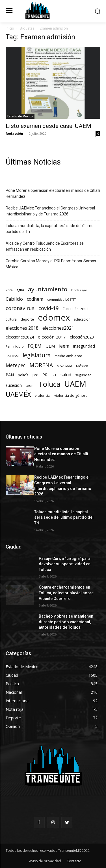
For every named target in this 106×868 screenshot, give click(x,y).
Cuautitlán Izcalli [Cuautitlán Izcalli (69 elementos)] (75, 309)
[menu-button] (9, 11)
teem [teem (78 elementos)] (30, 386)
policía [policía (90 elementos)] (23, 375)
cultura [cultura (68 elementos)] (11, 319)
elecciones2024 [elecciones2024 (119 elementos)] (20, 337)
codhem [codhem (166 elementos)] (35, 299)
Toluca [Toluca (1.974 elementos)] (49, 384)
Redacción (14, 133)
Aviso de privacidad (45, 861)
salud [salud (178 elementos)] (66, 375)
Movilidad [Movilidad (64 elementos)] (64, 366)
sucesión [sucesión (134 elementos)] (14, 385)
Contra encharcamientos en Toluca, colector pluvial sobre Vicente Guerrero (66, 593)
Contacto (74, 861)
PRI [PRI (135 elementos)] (46, 375)
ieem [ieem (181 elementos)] (64, 346)
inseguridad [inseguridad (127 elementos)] (84, 346)
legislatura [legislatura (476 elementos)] (37, 355)
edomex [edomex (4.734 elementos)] (54, 318)
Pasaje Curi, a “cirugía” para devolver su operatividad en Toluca (65, 564)
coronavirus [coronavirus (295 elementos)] (20, 308)
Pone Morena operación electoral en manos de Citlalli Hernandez (53, 193)
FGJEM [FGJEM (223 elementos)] (35, 346)
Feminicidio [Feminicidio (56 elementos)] (15, 346)
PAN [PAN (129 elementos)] (10, 375)
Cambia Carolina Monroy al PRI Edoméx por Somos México (51, 264)
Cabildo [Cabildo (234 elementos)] (14, 299)
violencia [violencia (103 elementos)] (43, 395)
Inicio (10, 28)
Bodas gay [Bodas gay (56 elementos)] (79, 290)
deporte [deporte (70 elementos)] (27, 319)
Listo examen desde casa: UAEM (48, 126)
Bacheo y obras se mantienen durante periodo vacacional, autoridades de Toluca (66, 622)
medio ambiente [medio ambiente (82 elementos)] (68, 356)
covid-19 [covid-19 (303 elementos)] (48, 308)
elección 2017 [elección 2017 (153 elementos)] (52, 337)
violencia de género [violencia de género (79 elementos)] (71, 395)
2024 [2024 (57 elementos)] (9, 290)
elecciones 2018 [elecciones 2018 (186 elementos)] (22, 328)
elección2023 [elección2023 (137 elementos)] (82, 337)
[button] (98, 11)
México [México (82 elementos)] (82, 366)
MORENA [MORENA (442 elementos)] (41, 365)
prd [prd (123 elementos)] (35, 375)
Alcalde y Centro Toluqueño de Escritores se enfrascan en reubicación (45, 246)
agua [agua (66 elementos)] (20, 290)
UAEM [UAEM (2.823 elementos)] (75, 384)
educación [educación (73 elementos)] (82, 319)
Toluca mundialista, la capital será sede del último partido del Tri (50, 229)
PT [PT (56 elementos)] (55, 375)
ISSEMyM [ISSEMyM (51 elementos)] (12, 356)
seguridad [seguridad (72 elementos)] (83, 375)
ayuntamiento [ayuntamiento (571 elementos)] (48, 289)
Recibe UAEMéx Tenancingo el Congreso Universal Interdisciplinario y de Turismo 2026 (50, 211)
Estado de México (20, 116)
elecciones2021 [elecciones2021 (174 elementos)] (58, 328)
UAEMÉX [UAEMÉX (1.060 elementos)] (18, 394)
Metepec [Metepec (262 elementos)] (16, 365)
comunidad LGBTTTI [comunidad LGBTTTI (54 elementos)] (62, 299)
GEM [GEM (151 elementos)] (50, 346)
